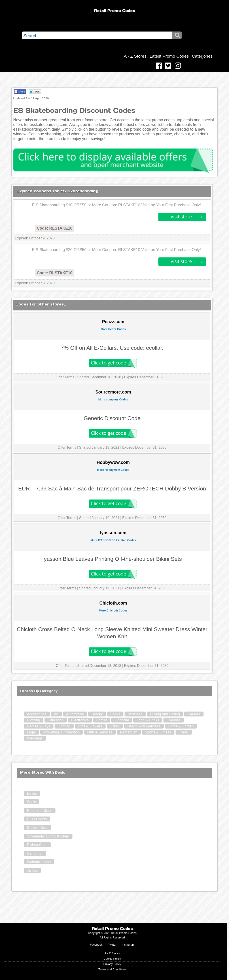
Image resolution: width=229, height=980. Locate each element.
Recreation (128, 732)
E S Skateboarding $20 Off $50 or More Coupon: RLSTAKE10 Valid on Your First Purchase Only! (116, 250)
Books (115, 714)
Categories (202, 56)
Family (102, 720)
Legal (31, 732)
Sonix (31, 802)
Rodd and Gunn (39, 811)
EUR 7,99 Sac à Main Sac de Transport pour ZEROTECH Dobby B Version (112, 489)
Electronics (80, 720)
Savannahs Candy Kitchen (48, 836)
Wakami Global (39, 862)
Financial (122, 720)
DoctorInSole (37, 828)
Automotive (75, 714)
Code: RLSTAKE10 (55, 228)
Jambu (32, 870)
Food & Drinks (148, 720)
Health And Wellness (144, 726)
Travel (184, 732)
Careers (194, 714)
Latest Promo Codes (169, 56)
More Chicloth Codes (113, 610)
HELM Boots (37, 819)
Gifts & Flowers (90, 726)
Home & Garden (181, 726)
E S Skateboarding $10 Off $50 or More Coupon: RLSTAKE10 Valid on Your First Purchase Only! (116, 205)
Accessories (36, 714)
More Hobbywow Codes (113, 470)
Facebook (96, 945)
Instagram (128, 945)
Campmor (35, 853)
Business (135, 714)
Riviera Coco (37, 845)
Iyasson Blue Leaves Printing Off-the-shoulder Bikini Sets (112, 559)
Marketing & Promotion (62, 732)
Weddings (35, 738)
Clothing (33, 720)
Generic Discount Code (112, 418)
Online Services (100, 732)
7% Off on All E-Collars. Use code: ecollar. (112, 348)
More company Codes (113, 399)
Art (56, 714)
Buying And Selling (165, 714)
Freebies (174, 720)
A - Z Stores (135, 56)
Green (115, 726)
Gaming (64, 726)
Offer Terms (65, 377)
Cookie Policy (112, 959)
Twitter (112, 945)
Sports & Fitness (158, 732)
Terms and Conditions (112, 969)
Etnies (32, 793)
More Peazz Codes (113, 329)
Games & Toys (38, 726)
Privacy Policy (112, 964)
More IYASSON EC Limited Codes (113, 540)
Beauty (97, 714)
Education (56, 720)
